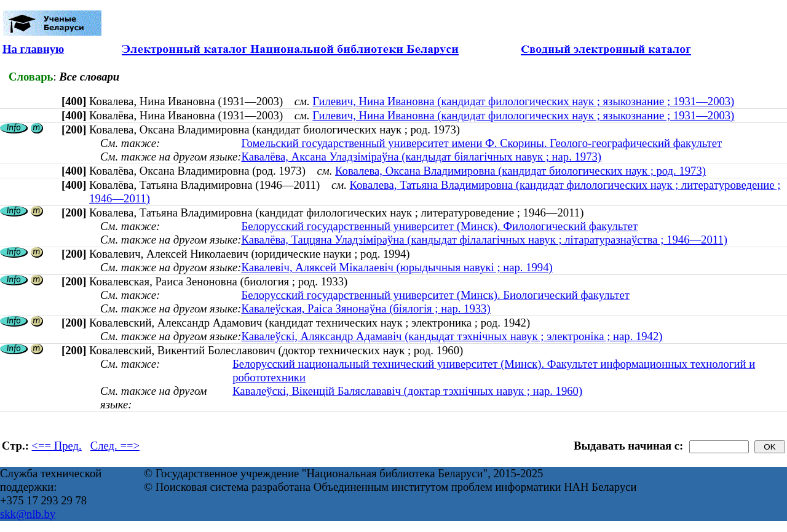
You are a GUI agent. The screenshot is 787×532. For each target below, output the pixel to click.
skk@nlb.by (28, 514)
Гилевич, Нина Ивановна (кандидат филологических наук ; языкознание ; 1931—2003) (523, 101)
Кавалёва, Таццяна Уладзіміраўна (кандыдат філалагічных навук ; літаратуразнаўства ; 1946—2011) (484, 240)
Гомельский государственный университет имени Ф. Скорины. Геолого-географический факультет (481, 143)
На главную (33, 49)
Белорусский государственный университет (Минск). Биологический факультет (435, 295)
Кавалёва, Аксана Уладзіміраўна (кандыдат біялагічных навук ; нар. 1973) (421, 157)
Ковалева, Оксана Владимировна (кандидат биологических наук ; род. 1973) (520, 171)
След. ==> (115, 446)
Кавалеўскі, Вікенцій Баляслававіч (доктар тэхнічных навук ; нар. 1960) (407, 391)
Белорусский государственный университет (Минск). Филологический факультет (439, 226)
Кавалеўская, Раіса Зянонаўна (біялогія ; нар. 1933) (366, 308)
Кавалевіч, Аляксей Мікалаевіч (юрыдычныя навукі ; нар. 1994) (397, 267)
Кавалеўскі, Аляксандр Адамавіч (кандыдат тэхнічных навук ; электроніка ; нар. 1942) (452, 336)
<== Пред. (57, 446)
